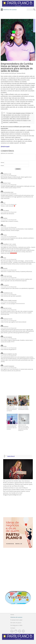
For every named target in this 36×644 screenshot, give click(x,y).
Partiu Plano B (11, 456)
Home (12, 615)
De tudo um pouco (16, 623)
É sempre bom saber (16, 620)
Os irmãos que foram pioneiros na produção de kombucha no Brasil (23, 408)
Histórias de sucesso (16, 617)
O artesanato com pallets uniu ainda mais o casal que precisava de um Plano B (12, 409)
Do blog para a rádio (16, 625)
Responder (14, 175)
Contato (13, 628)
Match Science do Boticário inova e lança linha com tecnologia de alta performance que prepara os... (24, 428)
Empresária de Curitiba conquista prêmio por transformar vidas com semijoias (12, 427)
